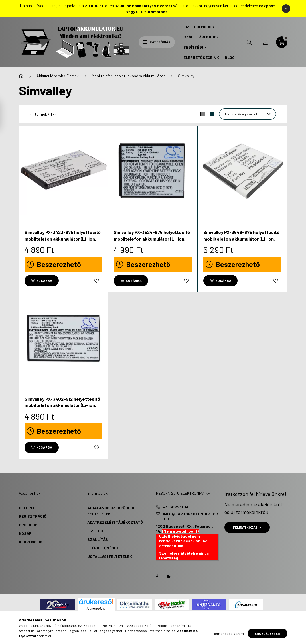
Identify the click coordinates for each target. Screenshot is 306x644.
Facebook (157, 577)
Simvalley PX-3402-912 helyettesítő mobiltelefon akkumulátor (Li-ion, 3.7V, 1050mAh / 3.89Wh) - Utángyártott (62, 408)
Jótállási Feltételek (110, 556)
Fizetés (95, 531)
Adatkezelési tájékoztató (115, 522)
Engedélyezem (268, 633)
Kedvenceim (31, 542)
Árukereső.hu (96, 608)
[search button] (249, 42)
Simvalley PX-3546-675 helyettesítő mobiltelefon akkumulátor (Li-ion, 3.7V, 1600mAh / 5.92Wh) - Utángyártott (241, 242)
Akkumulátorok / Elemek (58, 76)
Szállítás (98, 539)
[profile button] (265, 42)
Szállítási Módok (201, 37)
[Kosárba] (42, 281)
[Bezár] (286, 9)
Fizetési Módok (199, 27)
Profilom (28, 525)
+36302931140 (176, 507)
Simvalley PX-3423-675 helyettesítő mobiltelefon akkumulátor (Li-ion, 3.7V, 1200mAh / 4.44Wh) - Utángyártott (63, 242)
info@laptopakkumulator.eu (191, 516)
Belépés (27, 508)
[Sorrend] (248, 114)
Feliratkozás (247, 527)
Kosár (25, 533)
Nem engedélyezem (228, 633)
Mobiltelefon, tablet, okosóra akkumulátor (128, 76)
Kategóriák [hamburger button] (157, 42)
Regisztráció (33, 516)
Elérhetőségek (103, 548)
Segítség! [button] (193, 47)
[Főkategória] (21, 76)
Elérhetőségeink (201, 57)
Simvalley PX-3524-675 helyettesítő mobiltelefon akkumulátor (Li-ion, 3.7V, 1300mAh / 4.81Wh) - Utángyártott (152, 242)
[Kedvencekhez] (97, 281)
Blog (230, 57)
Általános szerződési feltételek (111, 511)
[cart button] (282, 42)
